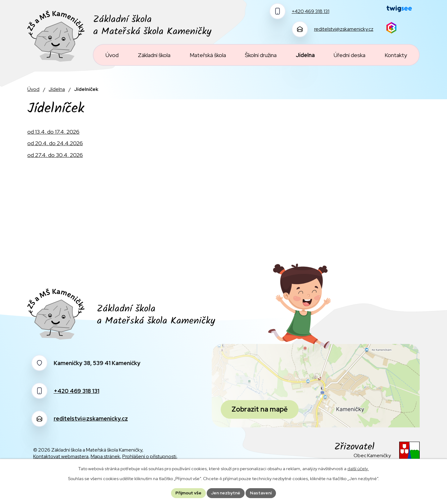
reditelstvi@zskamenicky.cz (91, 419)
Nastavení (261, 493)
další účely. (358, 469)
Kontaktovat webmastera (61, 456)
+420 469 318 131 (77, 391)
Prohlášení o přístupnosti (149, 456)
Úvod (33, 89)
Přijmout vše (188, 493)
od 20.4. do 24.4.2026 (55, 143)
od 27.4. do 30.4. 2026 (55, 155)
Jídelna (57, 89)
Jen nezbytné (226, 493)
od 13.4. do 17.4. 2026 (53, 132)
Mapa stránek (105, 456)
